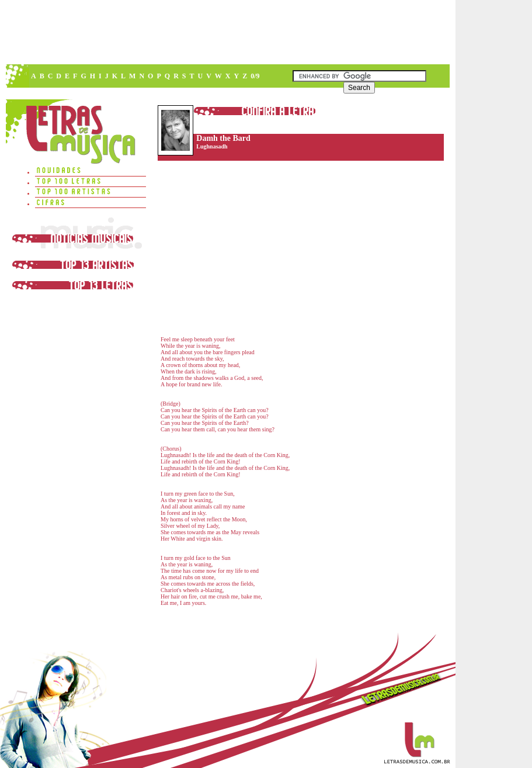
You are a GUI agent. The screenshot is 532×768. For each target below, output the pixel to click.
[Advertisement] (227, 32)
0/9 (255, 76)
